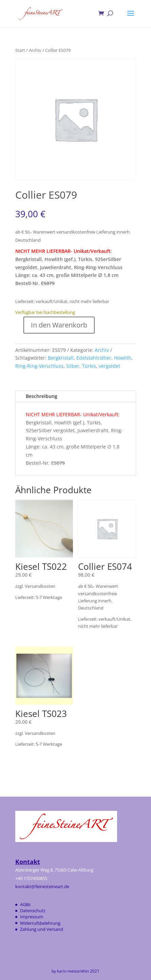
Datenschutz (33, 911)
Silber (73, 366)
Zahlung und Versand (42, 929)
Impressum (32, 917)
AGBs (25, 904)
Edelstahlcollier (94, 358)
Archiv (35, 50)
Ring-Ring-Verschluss (39, 366)
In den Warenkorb (59, 325)
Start (20, 50)
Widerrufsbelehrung (40, 923)
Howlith (123, 358)
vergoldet (109, 366)
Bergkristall (61, 358)
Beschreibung (42, 396)
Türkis (89, 366)
